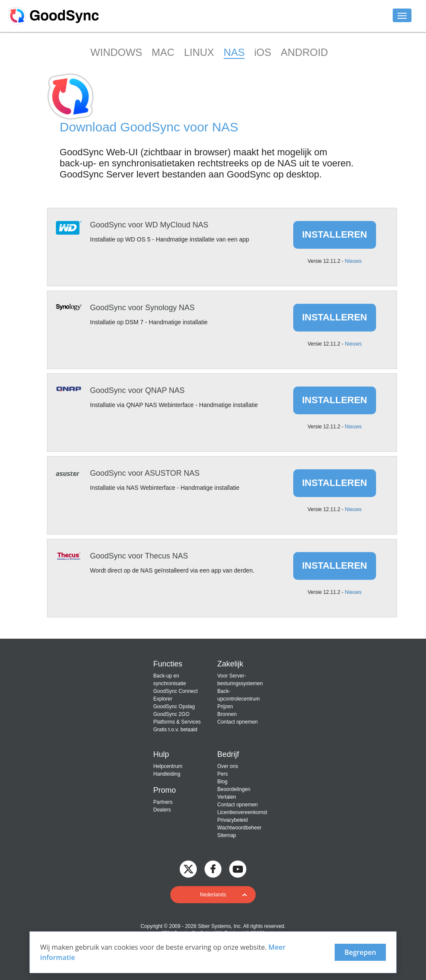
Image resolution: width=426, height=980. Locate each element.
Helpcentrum (168, 766)
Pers (223, 774)
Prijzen (225, 707)
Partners (163, 802)
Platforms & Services (177, 722)
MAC (163, 52)
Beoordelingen (234, 789)
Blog (222, 782)
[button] (213, 895)
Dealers (162, 810)
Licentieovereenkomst (242, 812)
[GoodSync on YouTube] (238, 868)
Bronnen (227, 714)
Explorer (163, 699)
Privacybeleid (232, 820)
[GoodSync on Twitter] (188, 868)
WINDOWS (116, 52)
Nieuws (353, 261)
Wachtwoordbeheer (239, 828)
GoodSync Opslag (174, 707)
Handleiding (167, 774)
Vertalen (227, 797)
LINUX (199, 52)
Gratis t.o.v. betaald (175, 730)
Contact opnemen (238, 722)
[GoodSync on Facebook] (213, 868)
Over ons (228, 766)
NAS (234, 52)
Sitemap (227, 835)
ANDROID (305, 52)
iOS (263, 52)
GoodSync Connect (175, 691)
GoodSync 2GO (171, 714)
